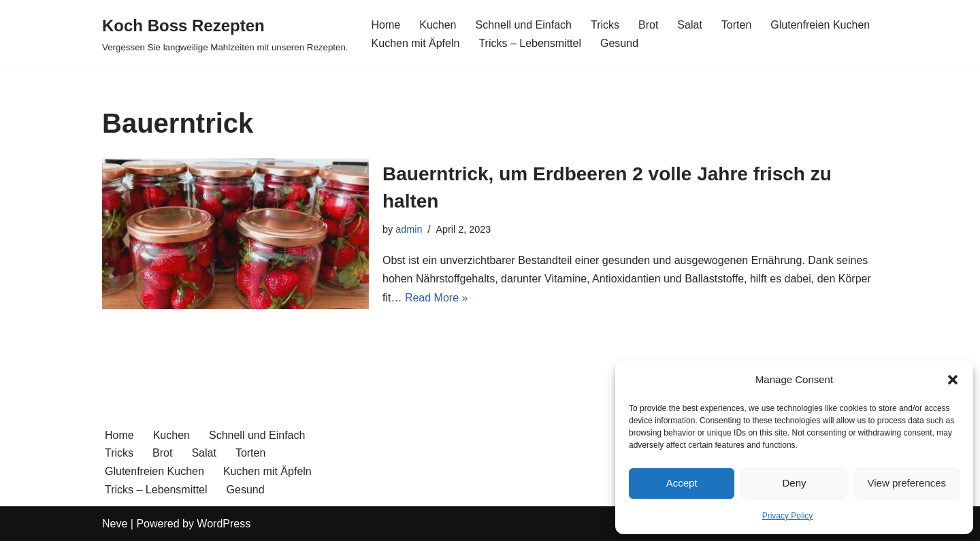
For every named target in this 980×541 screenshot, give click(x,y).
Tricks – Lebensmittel (530, 43)
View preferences (907, 483)
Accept (682, 483)
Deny (794, 483)
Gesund (619, 43)
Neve (115, 524)
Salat (689, 25)
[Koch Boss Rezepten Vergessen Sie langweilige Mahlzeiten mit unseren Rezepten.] (225, 34)
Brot (648, 25)
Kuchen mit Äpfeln (416, 43)
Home (386, 25)
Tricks (605, 25)
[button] (953, 380)
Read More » (437, 298)
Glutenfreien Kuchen (820, 25)
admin (409, 229)
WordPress (224, 524)
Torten (736, 25)
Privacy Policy (788, 516)
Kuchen (438, 25)
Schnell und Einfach (524, 25)
